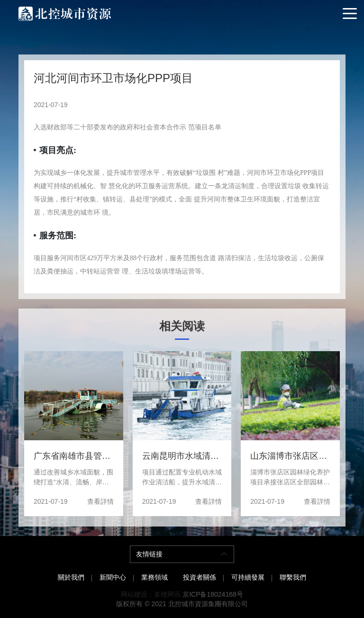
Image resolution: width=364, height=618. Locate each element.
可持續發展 (248, 577)
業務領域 (155, 577)
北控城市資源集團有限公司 (208, 604)
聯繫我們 (293, 577)
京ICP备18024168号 (213, 594)
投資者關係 (200, 577)
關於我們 (71, 577)
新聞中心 (113, 577)
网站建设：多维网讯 (151, 594)
